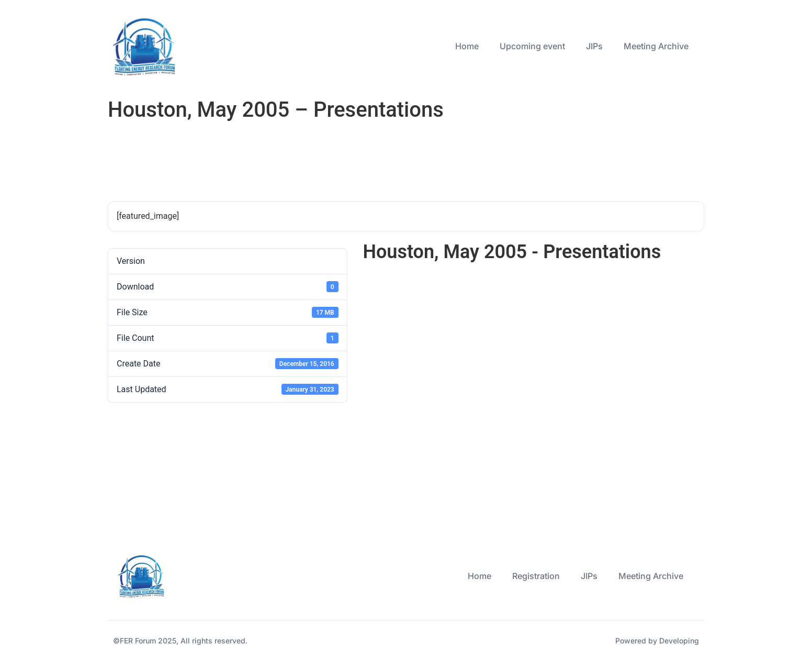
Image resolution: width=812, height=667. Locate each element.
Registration (536, 576)
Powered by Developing (657, 641)
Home (467, 46)
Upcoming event (532, 46)
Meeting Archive (656, 46)
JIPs (594, 46)
